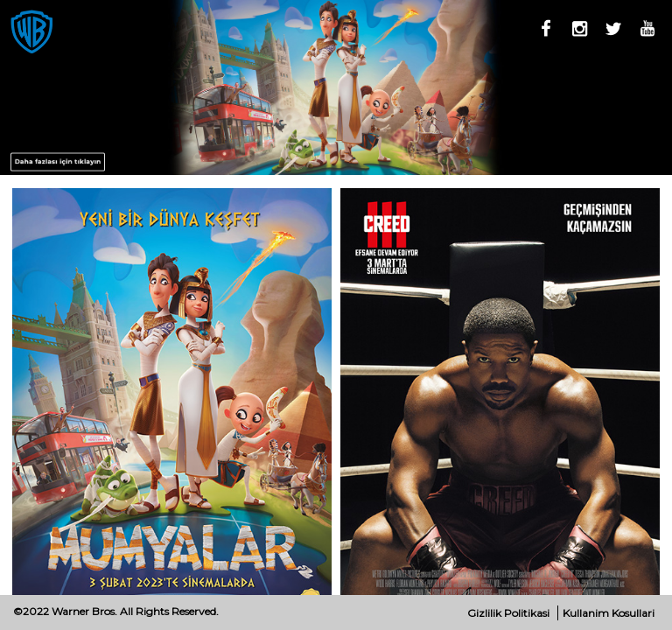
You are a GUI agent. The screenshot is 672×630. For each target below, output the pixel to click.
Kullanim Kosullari (609, 613)
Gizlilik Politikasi (508, 613)
